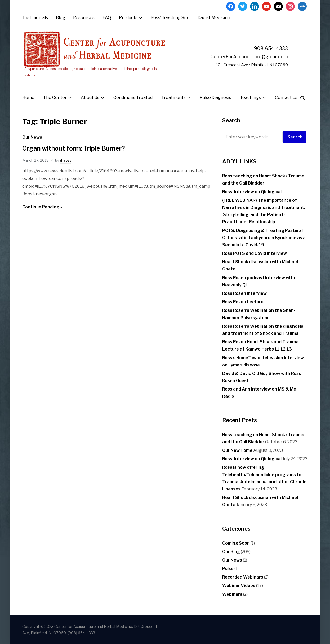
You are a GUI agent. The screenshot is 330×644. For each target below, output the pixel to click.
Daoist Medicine (214, 18)
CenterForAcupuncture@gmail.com (240, 56)
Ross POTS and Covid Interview (255, 253)
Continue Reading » (42, 207)
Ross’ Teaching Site (170, 18)
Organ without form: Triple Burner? (79, 148)
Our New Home (237, 450)
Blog (61, 18)
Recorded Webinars (243, 577)
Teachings (250, 98)
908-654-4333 (268, 48)
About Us (90, 98)
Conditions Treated (133, 98)
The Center (55, 98)
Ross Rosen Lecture (243, 302)
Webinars (232, 594)
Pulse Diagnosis (215, 98)
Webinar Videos (239, 586)
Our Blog (231, 552)
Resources (84, 18)
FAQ (107, 18)
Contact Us (286, 98)
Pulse (228, 569)
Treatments (173, 98)
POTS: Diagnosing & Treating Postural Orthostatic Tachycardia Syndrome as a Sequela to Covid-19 (264, 238)
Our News (32, 137)
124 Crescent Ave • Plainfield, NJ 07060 (246, 65)
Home (28, 98)
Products (128, 18)
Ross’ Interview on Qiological (252, 192)
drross (66, 160)
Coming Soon (236, 543)
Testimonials (35, 18)
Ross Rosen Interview (244, 293)
